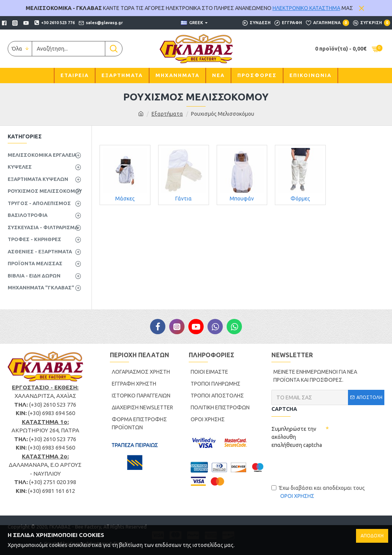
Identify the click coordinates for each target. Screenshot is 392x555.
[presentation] (330, 466)
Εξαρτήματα (167, 114)
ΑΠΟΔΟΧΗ (372, 536)
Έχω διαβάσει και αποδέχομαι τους (318, 493)
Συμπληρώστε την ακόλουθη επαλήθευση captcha (297, 437)
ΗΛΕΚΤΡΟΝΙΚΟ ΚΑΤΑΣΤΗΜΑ (306, 8)
